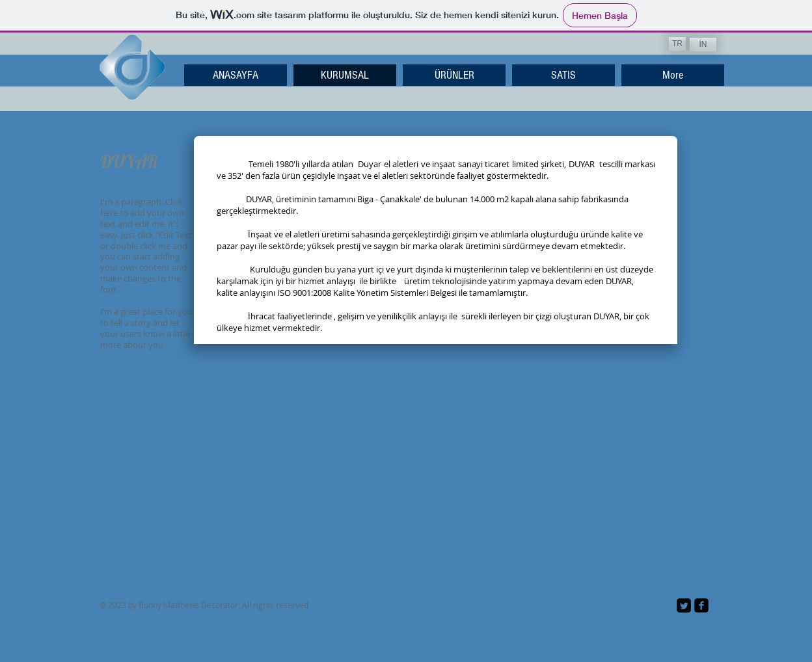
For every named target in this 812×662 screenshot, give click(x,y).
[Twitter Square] (684, 605)
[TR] (677, 44)
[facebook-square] (701, 605)
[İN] (703, 45)
